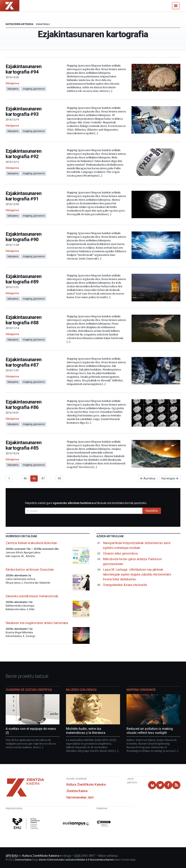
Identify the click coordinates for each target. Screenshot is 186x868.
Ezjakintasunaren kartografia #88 (24, 320)
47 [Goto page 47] (43, 478)
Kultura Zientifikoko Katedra (86, 785)
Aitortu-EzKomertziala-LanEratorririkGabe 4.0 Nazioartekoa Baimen (76, 860)
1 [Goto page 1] (9, 478)
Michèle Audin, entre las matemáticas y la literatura (86, 731)
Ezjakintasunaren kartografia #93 (24, 111)
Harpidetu (152, 511)
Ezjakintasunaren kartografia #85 (24, 445)
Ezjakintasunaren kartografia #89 (24, 279)
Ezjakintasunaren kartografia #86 (24, 405)
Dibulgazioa (12, 83)
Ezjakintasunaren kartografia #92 (24, 154)
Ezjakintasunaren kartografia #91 (24, 196)
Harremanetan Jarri (80, 797)
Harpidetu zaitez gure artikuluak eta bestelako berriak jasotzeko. (86, 503)
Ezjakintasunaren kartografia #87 (24, 362)
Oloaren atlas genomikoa (120, 553)
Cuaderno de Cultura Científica (29, 690)
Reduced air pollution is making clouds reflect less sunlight (150, 731)
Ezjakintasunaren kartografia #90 (24, 237)
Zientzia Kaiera (77, 791)
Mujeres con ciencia (81, 690)
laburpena (13, 89)
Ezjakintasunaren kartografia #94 (24, 69)
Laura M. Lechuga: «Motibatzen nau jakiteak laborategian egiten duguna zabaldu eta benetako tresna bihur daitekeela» (137, 574)
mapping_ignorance (34, 89)
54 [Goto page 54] (59, 478)
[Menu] (176, 6)
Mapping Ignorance (141, 690)
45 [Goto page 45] (25, 478)
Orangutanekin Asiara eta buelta (125, 585)
